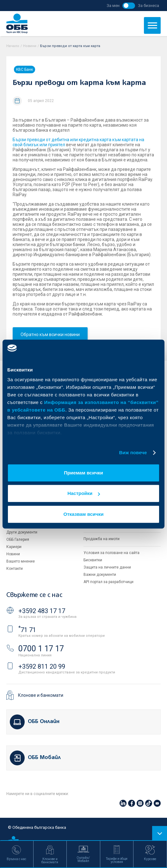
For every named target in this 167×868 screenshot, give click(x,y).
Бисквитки (93, 560)
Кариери (14, 547)
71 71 (27, 630)
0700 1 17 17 (41, 649)
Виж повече (133, 452)
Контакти (15, 569)
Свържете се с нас (34, 595)
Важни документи (100, 575)
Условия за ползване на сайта (111, 553)
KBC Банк (25, 69)
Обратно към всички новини (50, 335)
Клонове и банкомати (41, 695)
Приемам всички (83, 473)
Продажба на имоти (102, 539)
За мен (113, 6)
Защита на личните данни (107, 567)
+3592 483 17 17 (42, 611)
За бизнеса (148, 6)
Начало (13, 46)
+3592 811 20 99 (42, 666)
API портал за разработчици (108, 582)
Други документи (22, 532)
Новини (30, 46)
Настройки (84, 493)
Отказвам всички (84, 514)
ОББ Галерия (18, 539)
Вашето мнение (21, 561)
